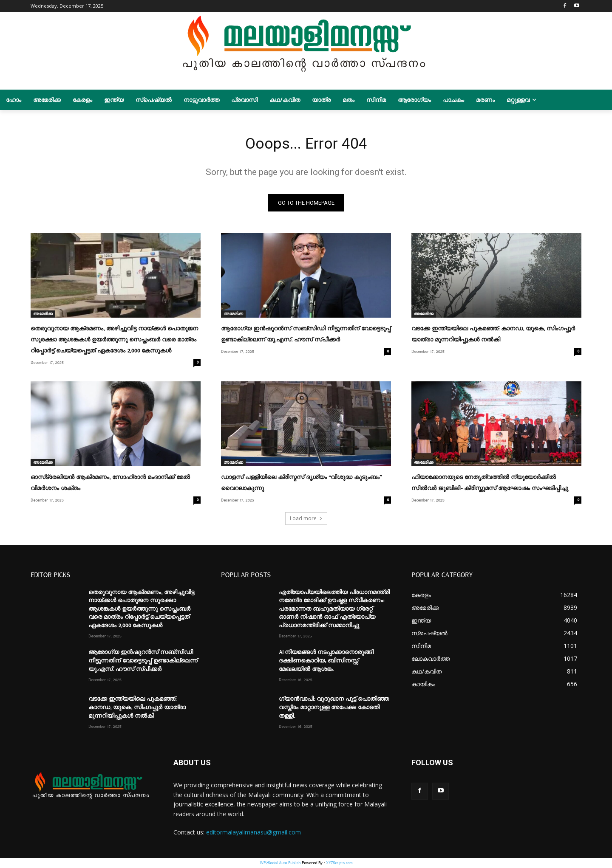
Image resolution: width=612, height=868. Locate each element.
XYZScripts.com (339, 864)
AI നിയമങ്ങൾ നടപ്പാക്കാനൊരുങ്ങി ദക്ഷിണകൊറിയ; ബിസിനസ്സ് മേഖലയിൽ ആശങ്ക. (326, 661)
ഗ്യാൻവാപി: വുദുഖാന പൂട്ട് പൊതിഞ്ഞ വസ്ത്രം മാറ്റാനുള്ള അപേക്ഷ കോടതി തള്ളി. (334, 708)
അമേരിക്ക (43, 316)
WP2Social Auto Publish (280, 864)
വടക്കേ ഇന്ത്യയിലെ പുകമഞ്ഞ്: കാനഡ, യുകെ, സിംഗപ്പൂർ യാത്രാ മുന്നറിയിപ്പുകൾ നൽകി (137, 708)
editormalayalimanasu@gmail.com (254, 833)
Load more (306, 519)
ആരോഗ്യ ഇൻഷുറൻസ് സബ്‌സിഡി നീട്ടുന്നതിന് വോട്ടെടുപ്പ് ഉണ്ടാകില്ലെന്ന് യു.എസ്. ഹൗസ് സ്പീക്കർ (143, 661)
